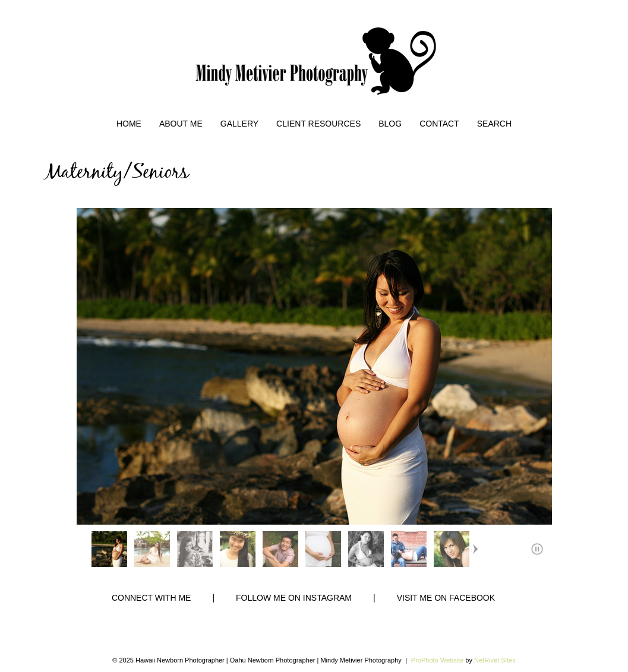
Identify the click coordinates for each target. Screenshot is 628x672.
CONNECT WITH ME (152, 598)
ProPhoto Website (437, 660)
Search (494, 124)
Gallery (239, 124)
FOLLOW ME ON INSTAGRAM (294, 598)
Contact (439, 124)
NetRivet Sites (495, 660)
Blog (390, 124)
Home (129, 124)
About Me (181, 124)
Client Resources (318, 124)
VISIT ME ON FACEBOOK (446, 598)
